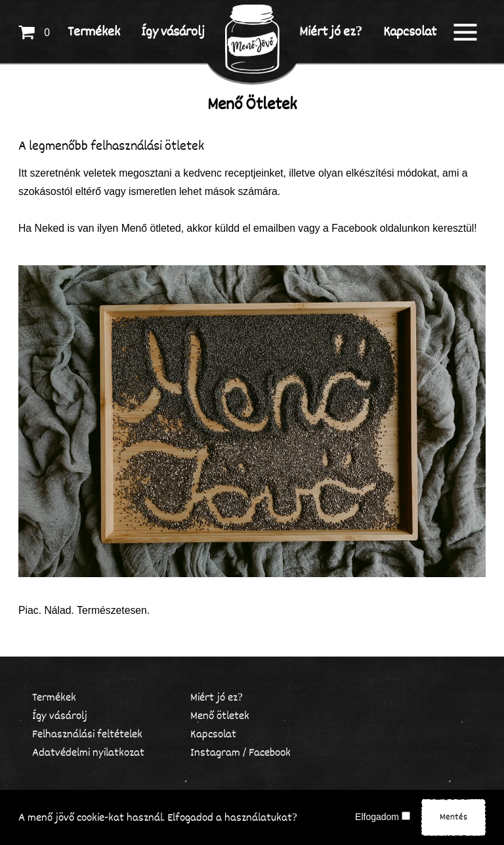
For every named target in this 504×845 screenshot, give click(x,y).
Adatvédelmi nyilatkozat (88, 753)
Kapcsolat (213, 734)
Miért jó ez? (217, 698)
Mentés (453, 817)
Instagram (215, 753)
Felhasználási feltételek (87, 734)
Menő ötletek (220, 716)
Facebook (270, 753)
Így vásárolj (60, 716)
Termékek (54, 698)
